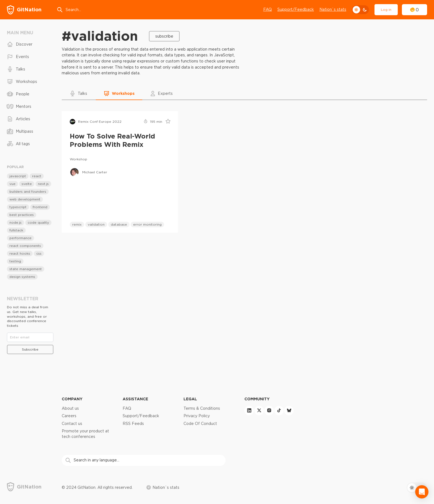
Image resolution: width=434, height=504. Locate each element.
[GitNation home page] (24, 10)
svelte (27, 184)
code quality (38, 222)
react (37, 176)
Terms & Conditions (202, 408)
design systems (22, 277)
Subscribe (164, 36)
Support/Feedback (296, 9)
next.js (43, 184)
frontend (40, 207)
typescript (18, 207)
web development (25, 199)
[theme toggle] (360, 10)
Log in (386, 10)
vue (12, 184)
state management (26, 269)
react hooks (20, 253)
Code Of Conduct (200, 424)
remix (77, 224)
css (39, 253)
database (119, 224)
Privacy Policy (197, 416)
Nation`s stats (333, 9)
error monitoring (147, 224)
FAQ (268, 9)
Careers (69, 416)
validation (96, 224)
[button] (79, 93)
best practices (22, 215)
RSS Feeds (133, 424)
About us (70, 408)
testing (15, 261)
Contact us (72, 424)
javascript (18, 176)
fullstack (16, 230)
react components (25, 246)
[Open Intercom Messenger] (422, 492)
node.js (15, 222)
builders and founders (28, 191)
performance (20, 238)
